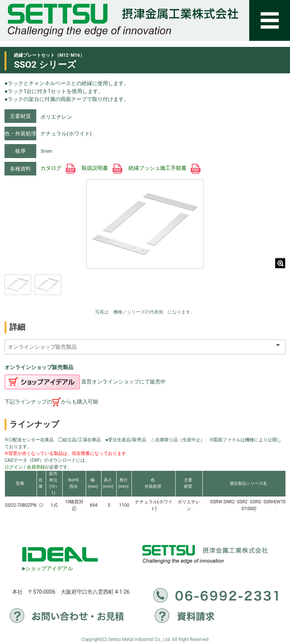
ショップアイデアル (48, 568)
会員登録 (36, 467)
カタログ (58, 168)
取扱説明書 (102, 168)
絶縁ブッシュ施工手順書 (164, 168)
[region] (63, 290)
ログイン (14, 467)
